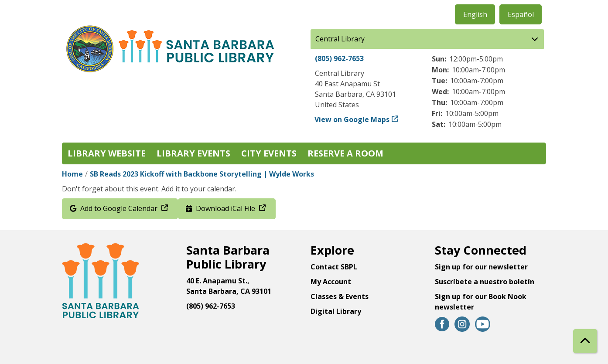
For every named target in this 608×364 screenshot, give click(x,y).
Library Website (107, 153)
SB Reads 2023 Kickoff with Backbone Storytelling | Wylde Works (202, 174)
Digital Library (336, 311)
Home (72, 174)
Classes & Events (340, 296)
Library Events (193, 153)
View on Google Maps (352, 119)
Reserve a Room (345, 153)
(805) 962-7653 (339, 58)
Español (521, 14)
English (475, 14)
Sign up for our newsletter (481, 267)
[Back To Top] (585, 341)
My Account (331, 282)
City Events (269, 153)
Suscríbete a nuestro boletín (485, 282)
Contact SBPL (334, 267)
